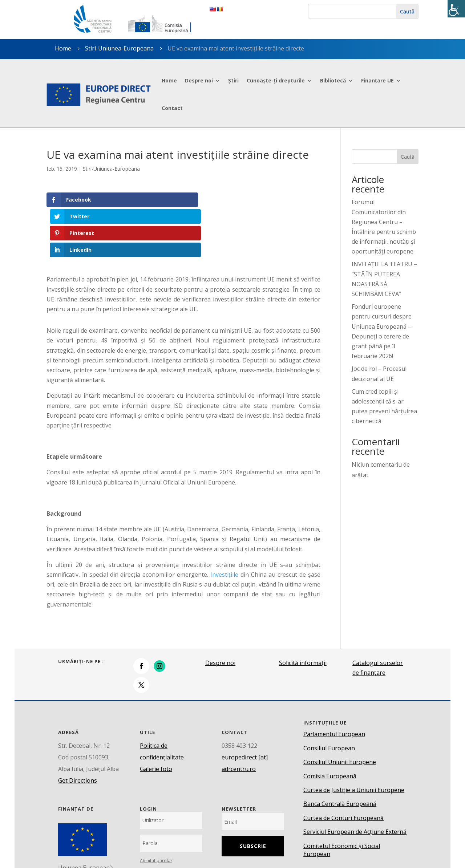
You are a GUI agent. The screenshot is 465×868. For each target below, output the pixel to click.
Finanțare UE (377, 80)
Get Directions (78, 730)
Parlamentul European (334, 684)
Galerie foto (156, 718)
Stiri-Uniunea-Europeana (119, 48)
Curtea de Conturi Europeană (343, 767)
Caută (408, 157)
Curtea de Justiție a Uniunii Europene (354, 739)
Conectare (171, 830)
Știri (233, 80)
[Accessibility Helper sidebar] (456, 9)
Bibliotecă (333, 80)
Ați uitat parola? (156, 810)
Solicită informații (303, 612)
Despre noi (199, 80)
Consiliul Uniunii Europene (340, 711)
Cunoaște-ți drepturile (276, 80)
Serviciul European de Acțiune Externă (355, 781)
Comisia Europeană (330, 726)
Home (169, 80)
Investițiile (224, 524)
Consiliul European (329, 698)
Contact (172, 108)
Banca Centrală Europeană (340, 754)
